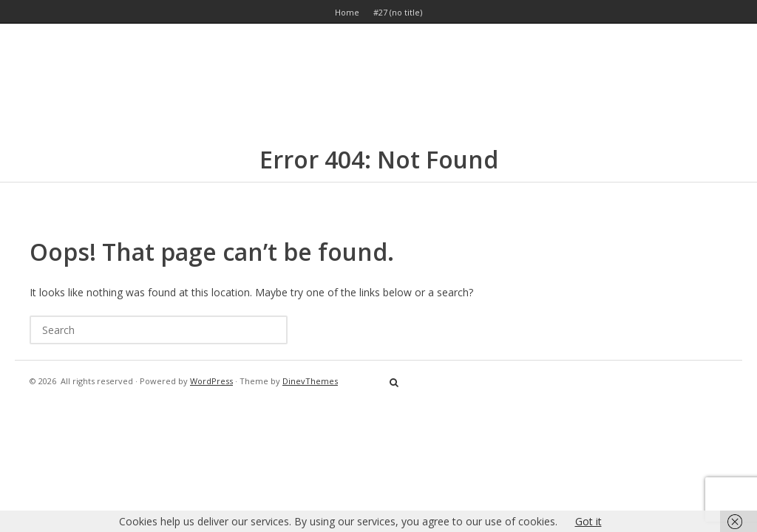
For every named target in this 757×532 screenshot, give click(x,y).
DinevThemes (310, 381)
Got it (588, 521)
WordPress (211, 381)
